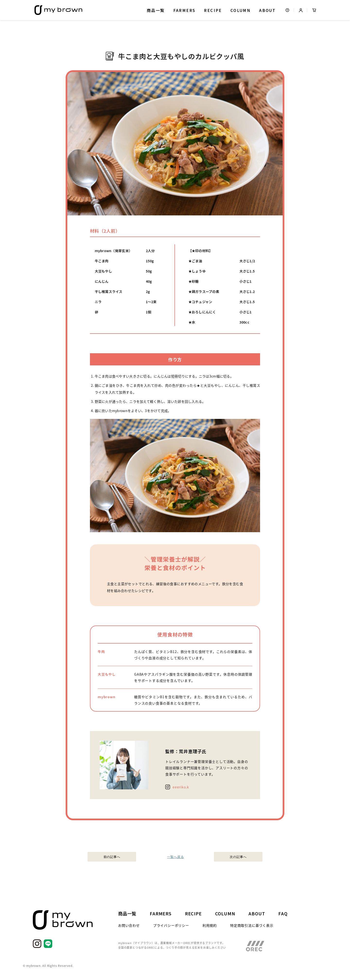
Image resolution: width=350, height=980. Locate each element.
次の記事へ (238, 857)
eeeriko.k (181, 787)
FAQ (283, 913)
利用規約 (210, 925)
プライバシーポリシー (171, 925)
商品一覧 (156, 10)
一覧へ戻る (175, 857)
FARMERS (184, 10)
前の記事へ (112, 857)
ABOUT (267, 10)
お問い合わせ (129, 925)
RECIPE (213, 10)
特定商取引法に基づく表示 (252, 925)
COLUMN (241, 10)
